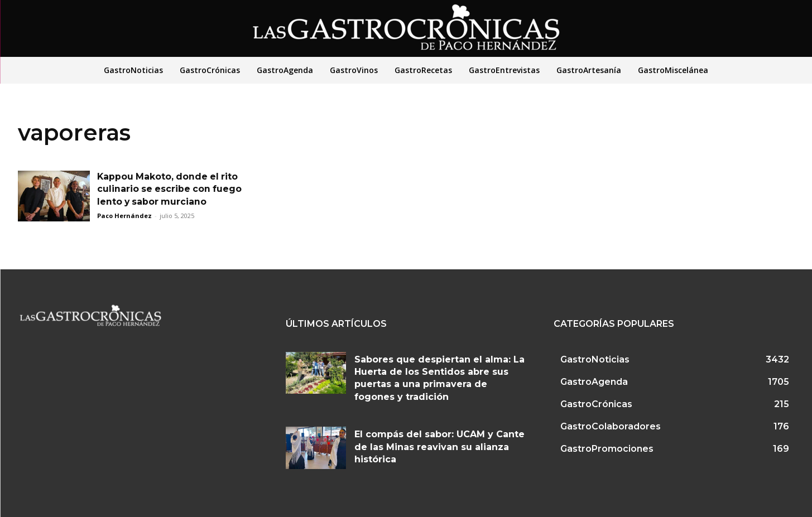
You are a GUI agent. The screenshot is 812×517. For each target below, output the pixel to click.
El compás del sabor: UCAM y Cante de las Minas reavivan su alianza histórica (439, 447)
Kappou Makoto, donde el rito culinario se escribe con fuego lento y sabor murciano (170, 189)
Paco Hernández (124, 216)
